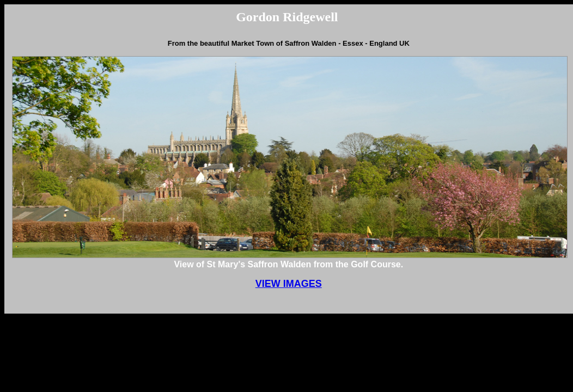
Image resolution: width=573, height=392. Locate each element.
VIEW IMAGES (289, 284)
